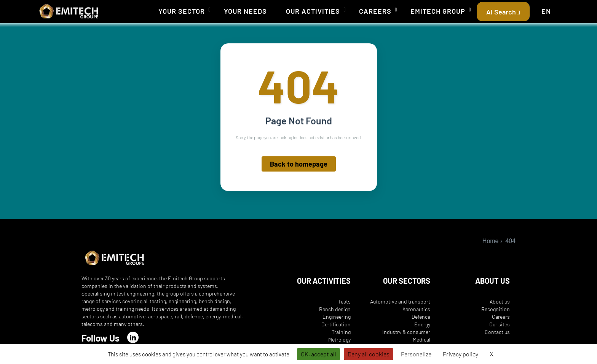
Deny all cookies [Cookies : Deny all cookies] (369, 354)
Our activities (313, 11)
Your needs (245, 11)
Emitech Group (438, 11)
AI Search (503, 12)
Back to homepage (299, 164)
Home (491, 241)
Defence (421, 317)
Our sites (500, 324)
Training (341, 332)
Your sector (182, 11)
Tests (344, 301)
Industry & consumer (406, 332)
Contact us (497, 332)
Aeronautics (416, 309)
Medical (421, 339)
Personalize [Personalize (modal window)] (416, 354)
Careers (375, 11)
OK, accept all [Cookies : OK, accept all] (318, 354)
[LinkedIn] (133, 337)
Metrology (339, 339)
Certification (336, 324)
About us (500, 301)
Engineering (337, 317)
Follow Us (101, 338)
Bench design (335, 309)
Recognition (496, 309)
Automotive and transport (400, 301)
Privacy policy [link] (461, 354)
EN (546, 11)
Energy (422, 324)
